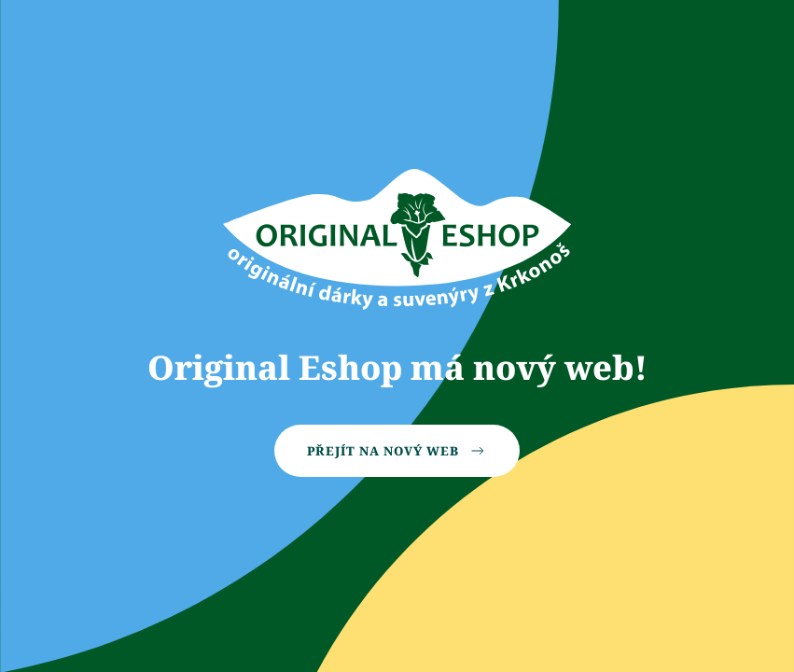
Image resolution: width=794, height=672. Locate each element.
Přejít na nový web (397, 451)
